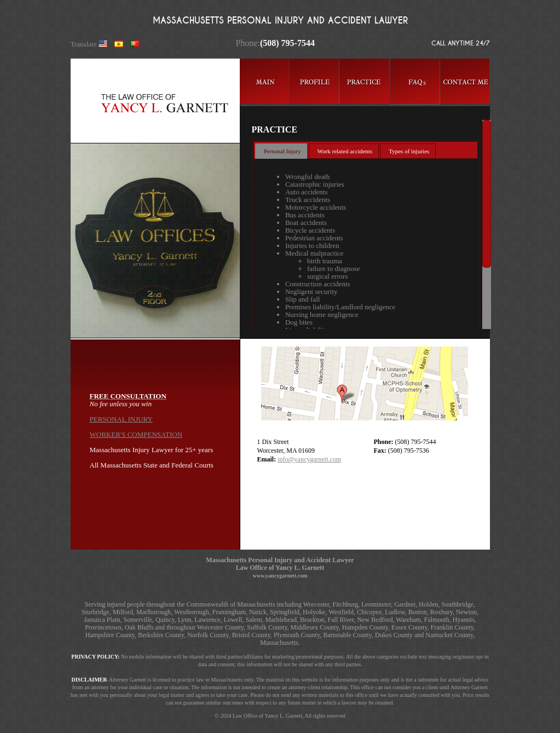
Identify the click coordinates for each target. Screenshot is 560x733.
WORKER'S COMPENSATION (136, 434)
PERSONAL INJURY (121, 419)
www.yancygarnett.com (280, 576)
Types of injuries (409, 151)
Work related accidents (345, 151)
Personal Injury (282, 151)
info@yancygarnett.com (309, 459)
